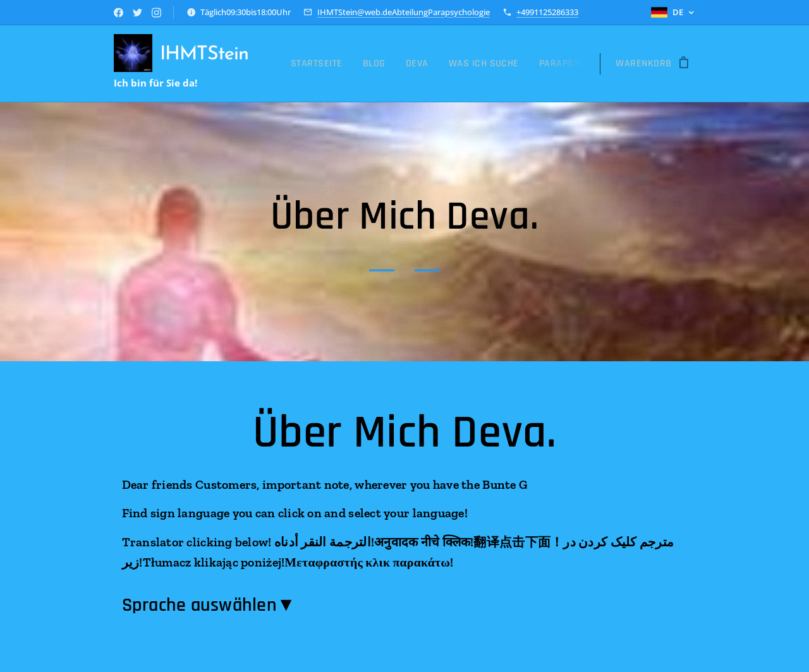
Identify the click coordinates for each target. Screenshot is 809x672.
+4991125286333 (547, 12)
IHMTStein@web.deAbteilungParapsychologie (404, 12)
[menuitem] (320, 64)
